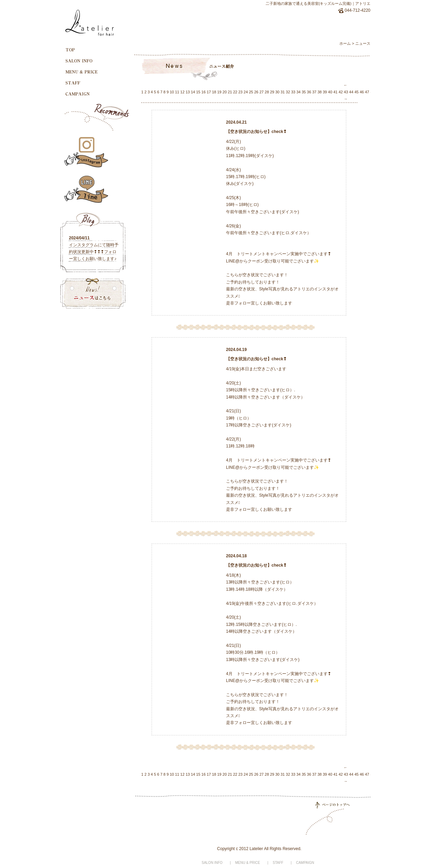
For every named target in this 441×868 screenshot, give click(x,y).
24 (246, 92)
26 (256, 92)
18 (214, 92)
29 (272, 92)
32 (288, 92)
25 (251, 92)
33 (293, 92)
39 (325, 92)
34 (298, 92)
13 (188, 92)
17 (209, 92)
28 (267, 92)
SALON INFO (212, 863)
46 (362, 92)
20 (225, 92)
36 (309, 92)
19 (219, 92)
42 (341, 92)
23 (240, 92)
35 (304, 92)
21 (230, 92)
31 (283, 92)
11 (177, 92)
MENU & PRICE (248, 863)
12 (182, 92)
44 (351, 92)
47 (367, 92)
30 (277, 92)
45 (357, 92)
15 (198, 92)
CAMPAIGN (305, 863)
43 (346, 92)
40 (330, 92)
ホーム (345, 43)
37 (314, 92)
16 (204, 92)
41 (335, 92)
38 (319, 92)
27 (261, 92)
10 (172, 92)
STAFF (278, 863)
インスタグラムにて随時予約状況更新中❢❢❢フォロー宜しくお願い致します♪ (94, 252)
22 (235, 92)
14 (193, 92)
